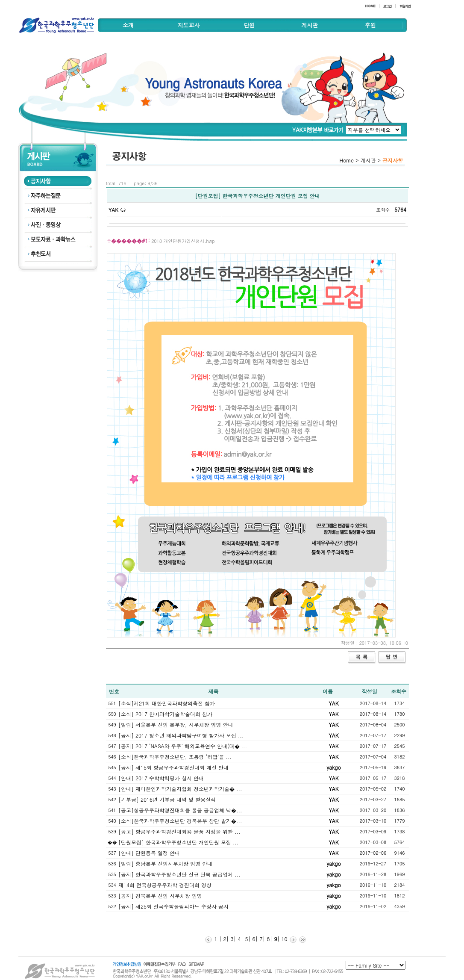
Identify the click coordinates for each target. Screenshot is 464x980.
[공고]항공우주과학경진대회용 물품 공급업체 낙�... (180, 810)
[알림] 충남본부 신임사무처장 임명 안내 (165, 863)
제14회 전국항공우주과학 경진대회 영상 (165, 885)
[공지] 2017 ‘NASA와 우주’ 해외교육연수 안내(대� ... (183, 746)
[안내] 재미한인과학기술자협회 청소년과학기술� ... (180, 789)
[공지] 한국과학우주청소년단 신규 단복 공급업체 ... (179, 874)
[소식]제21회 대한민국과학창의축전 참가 (167, 703)
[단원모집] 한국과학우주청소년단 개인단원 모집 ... (179, 842)
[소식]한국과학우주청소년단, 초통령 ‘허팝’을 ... (175, 757)
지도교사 (189, 25)
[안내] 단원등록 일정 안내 (149, 853)
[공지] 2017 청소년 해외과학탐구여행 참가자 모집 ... (181, 735)
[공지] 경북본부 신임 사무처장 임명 (160, 896)
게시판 (310, 25)
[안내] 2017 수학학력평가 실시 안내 (161, 778)
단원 (249, 25)
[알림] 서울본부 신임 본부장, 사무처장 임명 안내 (176, 725)
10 (284, 939)
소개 (128, 25)
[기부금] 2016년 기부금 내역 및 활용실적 (167, 799)
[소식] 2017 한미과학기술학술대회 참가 (165, 714)
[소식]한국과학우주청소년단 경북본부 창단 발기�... (180, 821)
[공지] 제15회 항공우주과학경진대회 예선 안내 (173, 767)
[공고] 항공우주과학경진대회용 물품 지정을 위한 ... (179, 831)
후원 (370, 25)
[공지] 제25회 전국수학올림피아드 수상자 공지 (173, 906)
